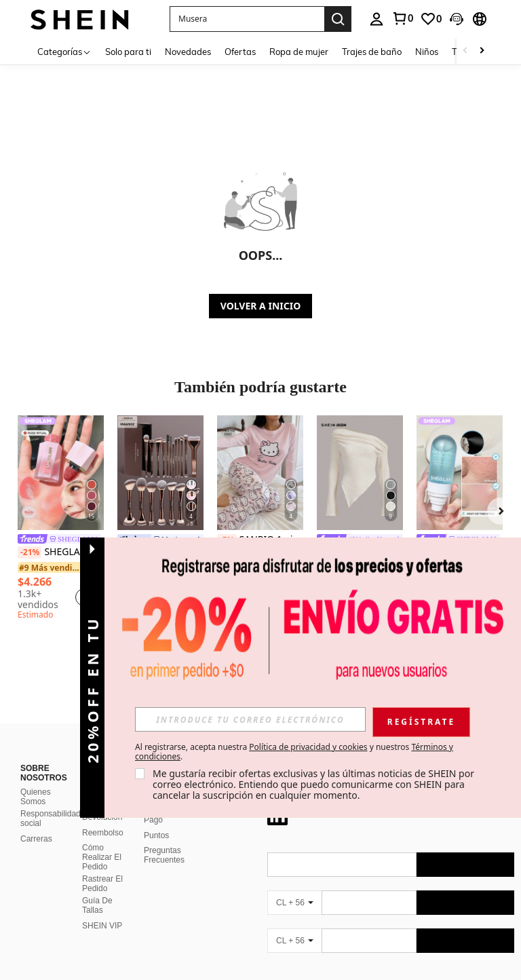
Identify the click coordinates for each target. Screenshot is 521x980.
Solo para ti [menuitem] (128, 52)
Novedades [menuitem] (188, 52)
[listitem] (61, 520)
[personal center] (377, 19)
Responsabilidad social (51, 818)
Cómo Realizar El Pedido (102, 857)
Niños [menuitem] (427, 52)
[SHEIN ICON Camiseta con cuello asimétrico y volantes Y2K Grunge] (360, 473)
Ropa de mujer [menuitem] (299, 52)
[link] (402, 18)
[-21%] (30, 552)
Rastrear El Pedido (102, 884)
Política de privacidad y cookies (308, 747)
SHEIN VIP (102, 926)
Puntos (156, 835)
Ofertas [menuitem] (240, 52)
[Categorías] (64, 51)
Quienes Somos (36, 797)
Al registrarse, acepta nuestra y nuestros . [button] (294, 752)
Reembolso (103, 833)
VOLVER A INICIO (260, 306)
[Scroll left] (465, 51)
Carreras (36, 839)
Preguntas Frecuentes (164, 855)
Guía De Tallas (97, 905)
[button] (247, 19)
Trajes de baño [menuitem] (372, 52)
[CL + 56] (294, 903)
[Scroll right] (482, 51)
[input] (250, 719)
